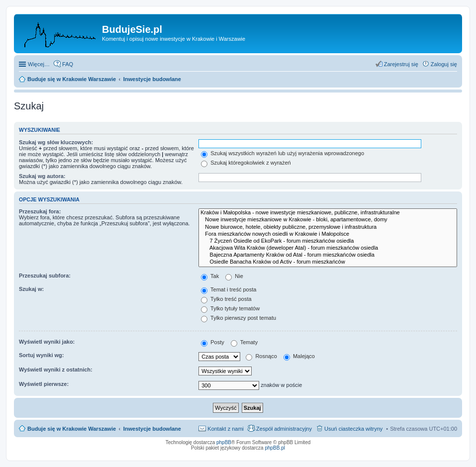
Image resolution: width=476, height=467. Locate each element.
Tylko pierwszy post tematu (238, 318)
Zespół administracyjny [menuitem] (284, 429)
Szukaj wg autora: (42, 176)
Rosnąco (261, 356)
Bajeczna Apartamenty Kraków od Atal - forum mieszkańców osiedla (328, 255)
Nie (234, 276)
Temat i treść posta (229, 289)
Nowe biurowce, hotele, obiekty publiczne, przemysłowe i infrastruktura (328, 227)
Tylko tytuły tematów (230, 308)
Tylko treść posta (226, 299)
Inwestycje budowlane (152, 429)
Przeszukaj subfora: (45, 276)
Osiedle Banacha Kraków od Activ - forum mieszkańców (328, 262)
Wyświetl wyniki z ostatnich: (56, 370)
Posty (213, 342)
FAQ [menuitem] (68, 64)
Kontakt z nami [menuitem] (226, 429)
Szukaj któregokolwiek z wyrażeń (246, 163)
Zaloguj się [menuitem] (444, 64)
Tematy (244, 342)
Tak (210, 276)
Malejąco (299, 356)
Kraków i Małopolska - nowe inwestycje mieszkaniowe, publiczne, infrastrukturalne (328, 213)
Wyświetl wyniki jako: (47, 342)
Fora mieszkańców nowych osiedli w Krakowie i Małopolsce (328, 234)
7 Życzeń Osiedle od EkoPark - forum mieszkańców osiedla (328, 241)
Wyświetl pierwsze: (44, 384)
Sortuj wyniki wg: (41, 355)
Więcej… (39, 64)
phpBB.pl (275, 448)
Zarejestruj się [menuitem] (401, 64)
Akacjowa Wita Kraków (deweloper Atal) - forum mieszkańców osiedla (328, 248)
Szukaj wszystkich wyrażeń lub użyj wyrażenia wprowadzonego (283, 153)
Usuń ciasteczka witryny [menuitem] (353, 429)
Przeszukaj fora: (40, 211)
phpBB (224, 442)
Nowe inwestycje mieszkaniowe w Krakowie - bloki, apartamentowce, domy (328, 220)
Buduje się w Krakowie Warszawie (72, 429)
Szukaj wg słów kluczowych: (56, 142)
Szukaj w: (31, 289)
